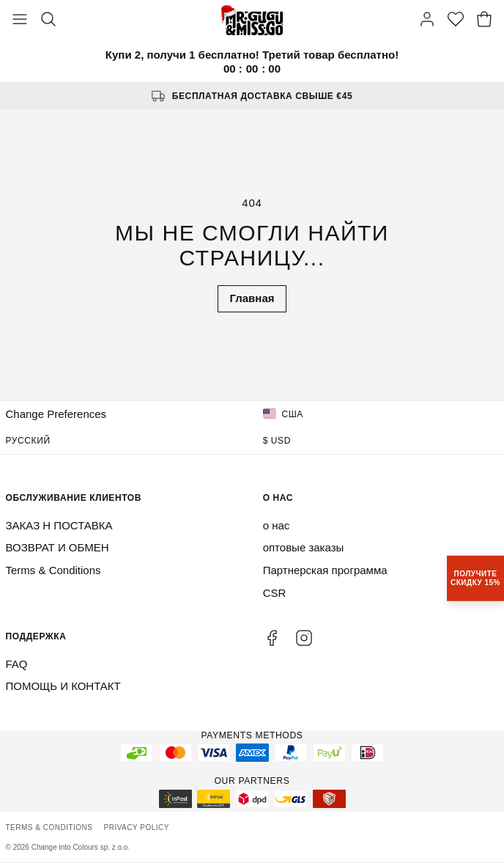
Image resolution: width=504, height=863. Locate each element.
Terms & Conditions (53, 570)
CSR (275, 593)
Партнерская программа (325, 570)
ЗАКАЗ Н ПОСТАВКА (59, 525)
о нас (277, 525)
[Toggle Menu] (20, 21)
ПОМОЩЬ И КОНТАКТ (63, 686)
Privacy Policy (137, 827)
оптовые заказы (304, 547)
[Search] (48, 21)
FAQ (17, 664)
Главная (252, 298)
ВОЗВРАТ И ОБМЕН (58, 547)
